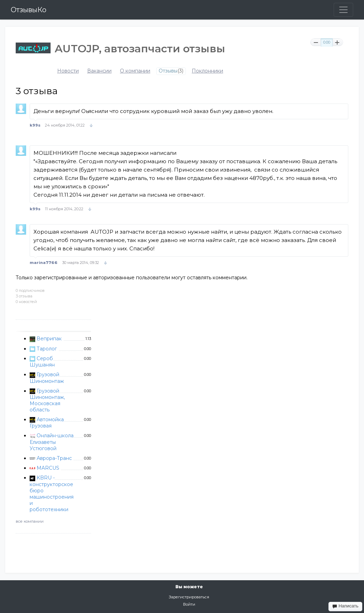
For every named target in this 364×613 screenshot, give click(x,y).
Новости (68, 71)
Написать (345, 606)
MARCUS (48, 468)
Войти (189, 604)
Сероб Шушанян (42, 362)
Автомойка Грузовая (47, 423)
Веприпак (49, 339)
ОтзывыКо (29, 10)
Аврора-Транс (54, 458)
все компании (30, 521)
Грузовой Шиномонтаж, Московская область (47, 400)
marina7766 (44, 263)
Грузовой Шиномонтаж (47, 378)
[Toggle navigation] (343, 10)
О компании (135, 71)
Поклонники (207, 71)
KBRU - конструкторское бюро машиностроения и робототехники (52, 493)
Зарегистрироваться (189, 597)
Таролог (47, 349)
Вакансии (99, 71)
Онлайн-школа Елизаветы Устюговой (52, 442)
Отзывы (168, 71)
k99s (35, 125)
